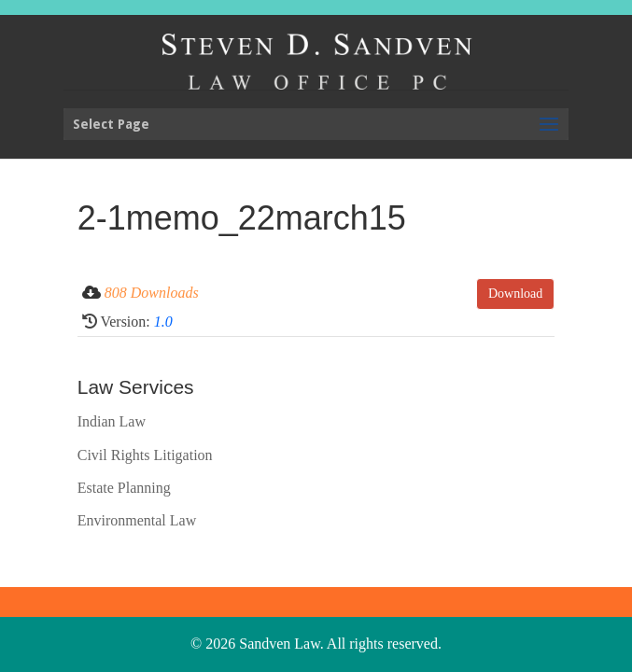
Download (515, 294)
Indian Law (112, 421)
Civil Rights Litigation (145, 455)
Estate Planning (124, 488)
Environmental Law (137, 520)
